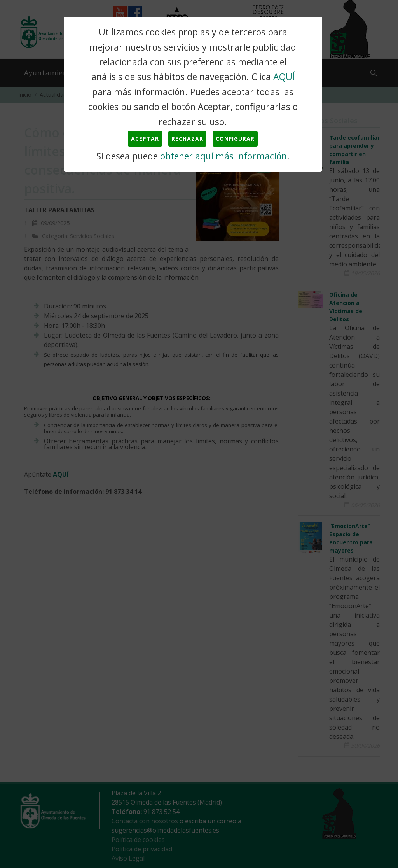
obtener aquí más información (223, 156)
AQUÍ (284, 77)
